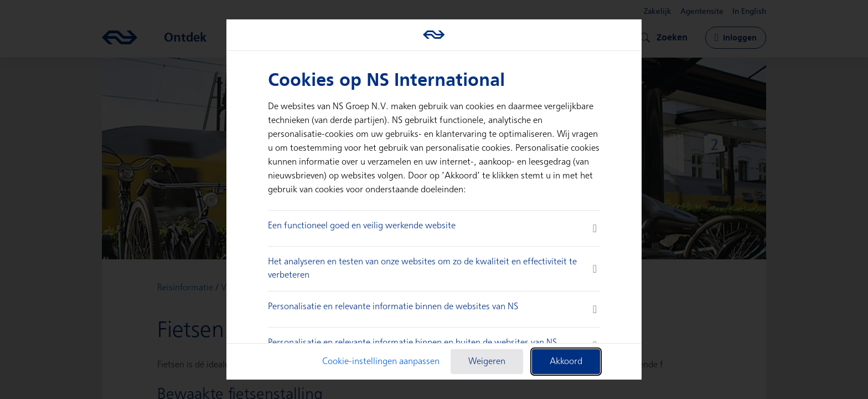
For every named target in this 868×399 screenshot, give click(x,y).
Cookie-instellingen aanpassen (381, 362)
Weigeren (487, 362)
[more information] (595, 228)
